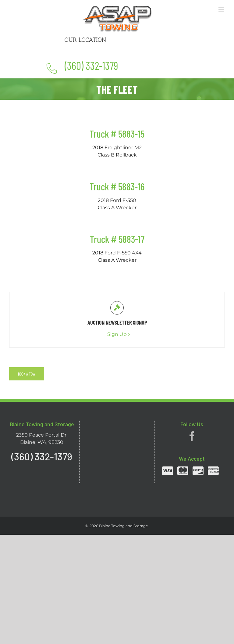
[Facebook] (192, 436)
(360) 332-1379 (91, 65)
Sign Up (117, 334)
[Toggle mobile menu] (222, 9)
